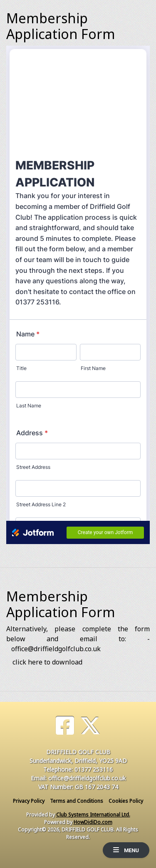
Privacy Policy (29, 801)
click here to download (47, 662)
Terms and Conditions (77, 801)
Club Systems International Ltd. (93, 815)
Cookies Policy (126, 801)
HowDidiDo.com (93, 822)
